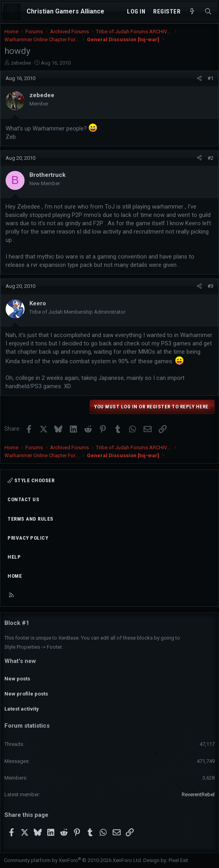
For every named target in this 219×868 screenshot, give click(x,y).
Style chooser (31, 480)
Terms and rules (31, 519)
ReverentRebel (198, 794)
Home (15, 576)
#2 (210, 158)
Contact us (23, 499)
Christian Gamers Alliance (65, 11)
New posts (17, 679)
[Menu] (12, 12)
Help (14, 557)
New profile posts (26, 694)
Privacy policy (28, 538)
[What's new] (192, 12)
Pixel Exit (178, 860)
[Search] (208, 12)
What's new (20, 661)
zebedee (21, 63)
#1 (210, 78)
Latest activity (22, 709)
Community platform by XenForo (73, 860)
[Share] (199, 79)
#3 (210, 286)
